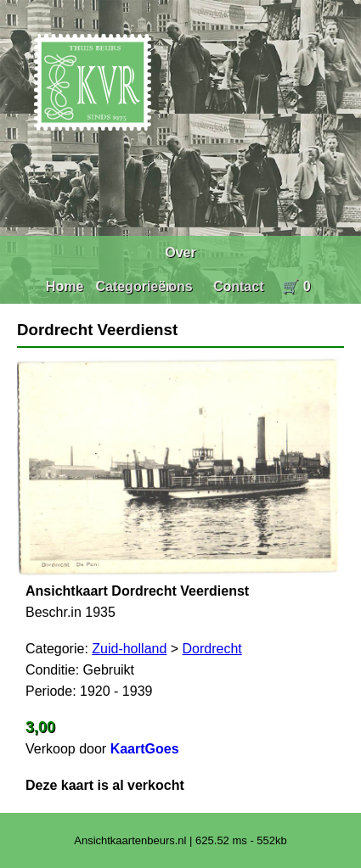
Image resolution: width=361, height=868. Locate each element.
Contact (239, 286)
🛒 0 (296, 286)
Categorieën (134, 286)
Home (65, 286)
